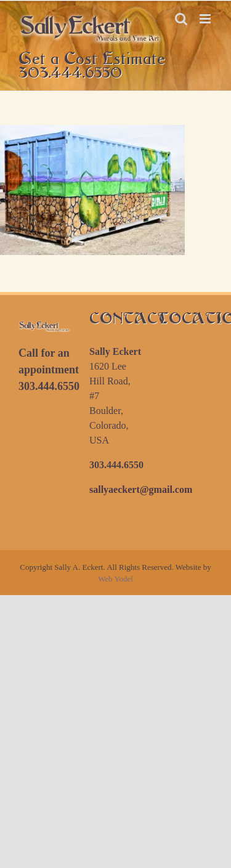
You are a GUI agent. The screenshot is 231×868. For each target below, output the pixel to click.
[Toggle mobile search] (181, 19)
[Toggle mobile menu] (206, 19)
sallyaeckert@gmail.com (141, 489)
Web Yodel (115, 579)
